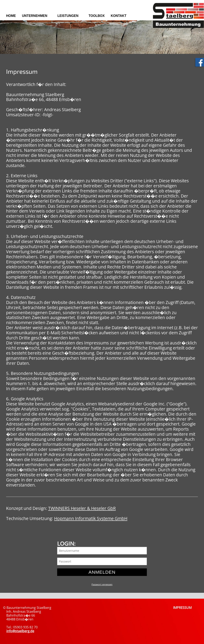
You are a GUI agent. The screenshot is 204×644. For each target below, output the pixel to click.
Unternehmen (35, 16)
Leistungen (68, 16)
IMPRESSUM (182, 608)
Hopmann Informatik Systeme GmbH (91, 518)
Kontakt (118, 16)
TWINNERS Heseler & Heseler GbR (82, 508)
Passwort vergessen (102, 584)
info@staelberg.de (20, 631)
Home (11, 16)
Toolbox (97, 16)
